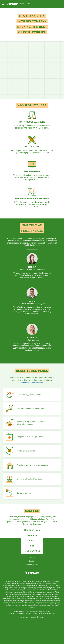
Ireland (32, 541)
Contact (32, 561)
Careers (32, 557)
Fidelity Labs (24, 4)
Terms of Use (24, 617)
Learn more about (32, 383)
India (32, 546)
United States (32, 535)
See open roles (32, 530)
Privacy (34, 617)
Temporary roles (32, 551)
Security (42, 617)
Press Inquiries (32, 565)
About (32, 554)
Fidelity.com (51, 614)
